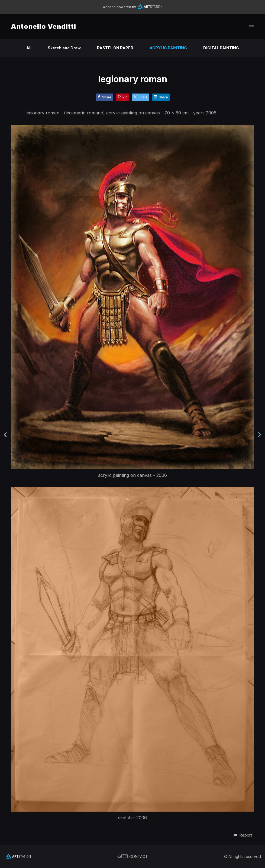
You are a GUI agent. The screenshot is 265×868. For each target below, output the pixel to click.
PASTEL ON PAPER (115, 48)
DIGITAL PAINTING (221, 48)
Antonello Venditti (43, 26)
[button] (242, 835)
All (29, 48)
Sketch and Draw (64, 48)
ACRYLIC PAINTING (168, 48)
